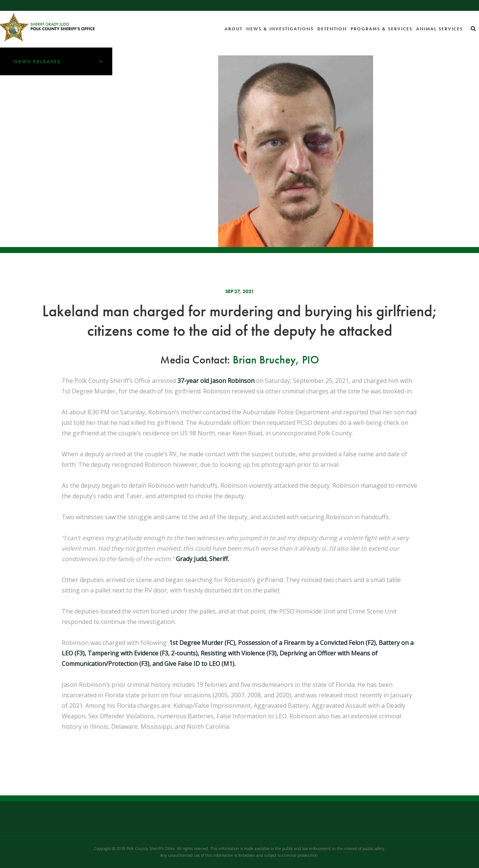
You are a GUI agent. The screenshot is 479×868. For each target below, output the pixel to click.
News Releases (63, 61)
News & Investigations (280, 29)
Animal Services (440, 29)
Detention (332, 29)
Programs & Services (382, 29)
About (234, 29)
